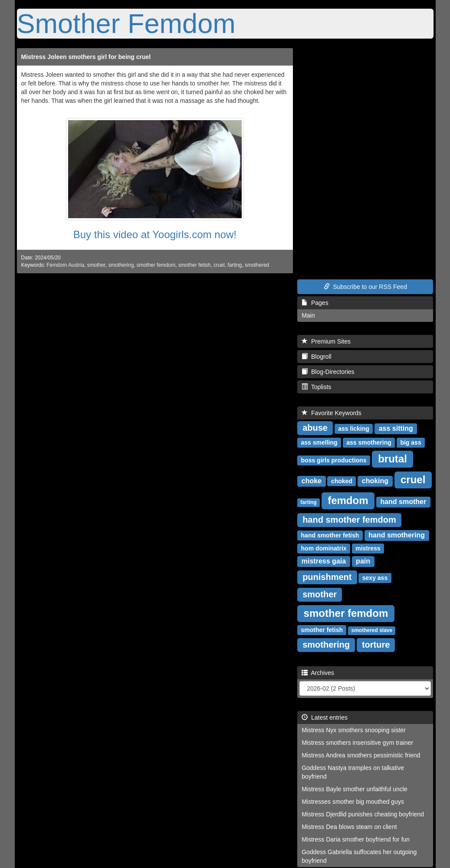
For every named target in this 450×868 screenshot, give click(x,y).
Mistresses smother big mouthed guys (353, 802)
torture (376, 645)
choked (342, 481)
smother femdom (156, 265)
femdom (348, 500)
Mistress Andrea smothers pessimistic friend (361, 755)
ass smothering (369, 442)
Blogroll (316, 357)
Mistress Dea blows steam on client (349, 827)
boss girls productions (334, 460)
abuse (315, 428)
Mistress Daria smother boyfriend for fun (356, 839)
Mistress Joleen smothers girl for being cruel (86, 57)
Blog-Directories (328, 372)
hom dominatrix (324, 548)
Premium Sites (326, 341)
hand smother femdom (349, 520)
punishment (327, 577)
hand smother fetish (330, 535)
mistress (368, 548)
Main (308, 315)
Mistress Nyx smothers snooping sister (354, 730)
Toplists (316, 387)
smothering (121, 265)
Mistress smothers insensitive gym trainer (357, 743)
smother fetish (195, 265)
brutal (393, 459)
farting (235, 265)
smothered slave (372, 630)
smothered (257, 265)
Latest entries (325, 717)
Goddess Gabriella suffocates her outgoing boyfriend (359, 856)
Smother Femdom (126, 23)
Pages (315, 303)
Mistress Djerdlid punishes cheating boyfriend (363, 814)
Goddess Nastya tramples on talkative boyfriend (353, 772)
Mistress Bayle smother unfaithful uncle (355, 789)
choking (375, 481)
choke (312, 481)
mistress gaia (324, 561)
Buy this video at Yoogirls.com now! (155, 234)
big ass (411, 442)
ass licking (354, 429)
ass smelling (319, 442)
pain (363, 561)
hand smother (403, 502)
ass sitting (396, 428)
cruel (219, 265)
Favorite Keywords (332, 413)
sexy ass (375, 578)
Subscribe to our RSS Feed (365, 287)
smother (96, 265)
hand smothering (397, 535)
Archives (318, 673)
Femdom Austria (65, 265)
